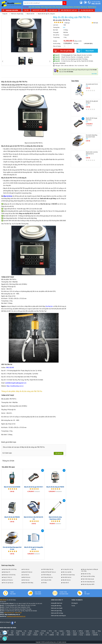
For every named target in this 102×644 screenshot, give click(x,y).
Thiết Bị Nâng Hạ (47, 575)
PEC (42, 635)
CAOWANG (11, 635)
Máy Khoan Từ (7, 572)
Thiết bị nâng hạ (44, 7)
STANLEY (36, 635)
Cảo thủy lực (26, 575)
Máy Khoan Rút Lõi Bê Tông (10, 569)
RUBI (12, 633)
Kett (64, 27)
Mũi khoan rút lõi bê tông (9, 575)
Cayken (87, 631)
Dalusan (75, 633)
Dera (12, 631)
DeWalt (75, 635)
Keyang (37, 631)
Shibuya (68, 631)
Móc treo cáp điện (67, 572)
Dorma (88, 633)
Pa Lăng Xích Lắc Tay (68, 569)
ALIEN (29, 635)
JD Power (44, 631)
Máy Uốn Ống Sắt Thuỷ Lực (49, 572)
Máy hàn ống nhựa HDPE (88, 584)
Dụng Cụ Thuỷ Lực (8, 577)
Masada (82, 633)
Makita (18, 633)
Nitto (48, 633)
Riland (69, 633)
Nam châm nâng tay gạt (88, 579)
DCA (56, 631)
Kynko (31, 631)
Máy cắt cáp (84, 7)
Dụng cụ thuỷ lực (69, 7)
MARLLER (95, 633)
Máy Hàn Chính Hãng (28, 583)
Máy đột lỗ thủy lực (28, 572)
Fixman (81, 635)
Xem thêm (94, 74)
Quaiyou (62, 631)
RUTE (23, 635)
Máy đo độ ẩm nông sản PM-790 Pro (14, 82)
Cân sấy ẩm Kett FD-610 (92, 84)
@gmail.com (22, 616)
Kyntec (36, 633)
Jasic (63, 633)
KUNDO (69, 635)
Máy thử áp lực (27, 577)
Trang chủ (5, 14)
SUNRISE (52, 635)
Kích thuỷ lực (77, 7)
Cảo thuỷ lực (49, 306)
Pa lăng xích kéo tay (48, 577)
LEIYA (18, 635)
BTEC (63, 635)
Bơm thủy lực (26, 580)
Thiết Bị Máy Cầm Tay (48, 569)
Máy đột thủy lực (92, 7)
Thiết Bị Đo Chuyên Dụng (17, 14)
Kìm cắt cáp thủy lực (8, 583)
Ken (25, 631)
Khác (58, 633)
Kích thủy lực (26, 569)
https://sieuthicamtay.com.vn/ (12, 615)
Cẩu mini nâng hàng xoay (88, 582)
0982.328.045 (3, 600)
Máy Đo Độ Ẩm (31, 14)
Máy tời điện (52, 7)
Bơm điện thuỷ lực (67, 577)
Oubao (93, 631)
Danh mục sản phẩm (11, 10)
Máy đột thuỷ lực (67, 580)
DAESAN (88, 635)
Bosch (24, 633)
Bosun (74, 631)
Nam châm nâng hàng (34, 7)
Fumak (30, 633)
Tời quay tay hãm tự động (89, 576)
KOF (53, 633)
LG (46, 635)
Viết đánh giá (59, 453)
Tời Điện (45, 583)
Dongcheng (19, 631)
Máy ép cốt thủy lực (8, 580)
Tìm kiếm (64, 3)
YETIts (50, 631)
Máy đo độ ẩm (8, 196)
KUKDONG (95, 635)
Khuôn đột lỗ (66, 583)
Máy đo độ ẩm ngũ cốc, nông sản (46, 14)
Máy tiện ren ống (60, 7)
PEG (58, 635)
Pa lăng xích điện (47, 580)
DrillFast (81, 631)
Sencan (42, 633)
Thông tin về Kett (8, 461)
